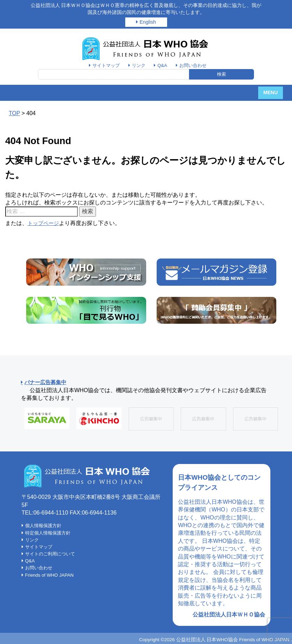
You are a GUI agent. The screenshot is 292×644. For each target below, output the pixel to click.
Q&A (163, 65)
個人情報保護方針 (45, 526)
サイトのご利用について (52, 554)
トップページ (44, 223)
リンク (138, 65)
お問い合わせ (195, 65)
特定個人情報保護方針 (50, 533)
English (148, 22)
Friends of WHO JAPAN (52, 575)
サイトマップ (104, 65)
